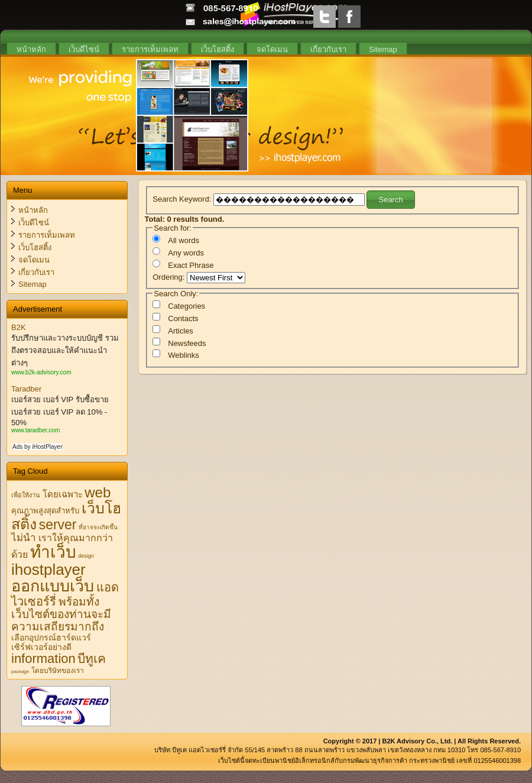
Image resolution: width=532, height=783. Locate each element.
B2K (19, 327)
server (58, 525)
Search (390, 200)
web (98, 492)
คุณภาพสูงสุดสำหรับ (45, 511)
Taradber (26, 389)
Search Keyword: (183, 198)
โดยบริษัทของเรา (58, 671)
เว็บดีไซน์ (84, 49)
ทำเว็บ (53, 552)
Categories (186, 306)
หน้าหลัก (31, 49)
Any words (186, 253)
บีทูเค (92, 659)
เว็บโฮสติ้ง (218, 49)
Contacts (183, 318)
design (86, 556)
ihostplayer (48, 570)
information (43, 659)
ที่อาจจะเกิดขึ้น (98, 527)
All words (184, 240)
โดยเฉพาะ (63, 494)
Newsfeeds (187, 343)
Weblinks (184, 355)
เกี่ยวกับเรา (328, 49)
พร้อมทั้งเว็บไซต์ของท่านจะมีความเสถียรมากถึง (61, 614)
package (20, 672)
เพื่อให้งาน (26, 495)
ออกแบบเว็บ (53, 586)
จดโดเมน (272, 49)
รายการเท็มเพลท (150, 49)
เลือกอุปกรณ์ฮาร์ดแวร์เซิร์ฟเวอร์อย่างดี (51, 642)
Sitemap (383, 49)
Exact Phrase (191, 265)
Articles (181, 331)
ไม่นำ (24, 538)
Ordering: (170, 277)
